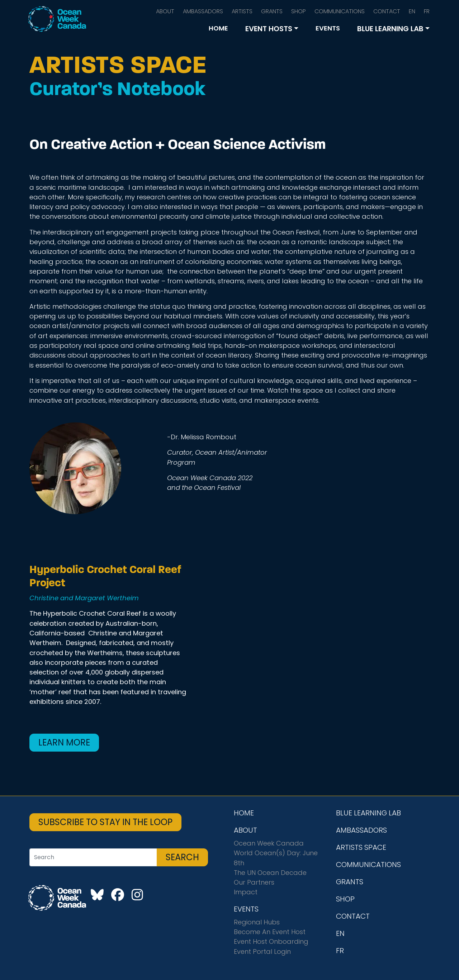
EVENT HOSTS (269, 29)
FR (427, 11)
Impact (246, 892)
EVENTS (328, 28)
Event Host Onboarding (271, 941)
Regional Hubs (257, 922)
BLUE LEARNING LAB (390, 29)
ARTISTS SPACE (361, 847)
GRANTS (272, 11)
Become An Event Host (270, 932)
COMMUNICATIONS (340, 11)
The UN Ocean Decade (270, 873)
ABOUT (165, 11)
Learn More (64, 742)
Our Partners (254, 882)
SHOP (299, 11)
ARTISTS (242, 11)
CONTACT (387, 11)
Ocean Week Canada (269, 843)
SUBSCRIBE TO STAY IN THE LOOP (105, 822)
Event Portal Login (262, 951)
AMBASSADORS (203, 11)
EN (412, 11)
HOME (218, 28)
